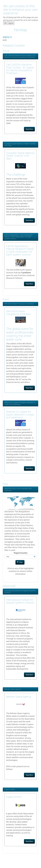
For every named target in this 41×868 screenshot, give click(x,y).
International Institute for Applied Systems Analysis (20, 592)
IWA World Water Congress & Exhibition (19, 304)
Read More (29, 129)
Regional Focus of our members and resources (18, 489)
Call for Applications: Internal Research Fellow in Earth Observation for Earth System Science (19, 237)
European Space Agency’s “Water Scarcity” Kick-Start (20, 145)
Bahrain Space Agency (13, 689)
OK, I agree (9, 21)
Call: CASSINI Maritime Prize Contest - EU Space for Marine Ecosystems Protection (20, 56)
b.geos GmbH (10, 789)
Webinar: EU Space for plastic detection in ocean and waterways (20, 403)
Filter (20, 562)
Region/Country (20, 553)
